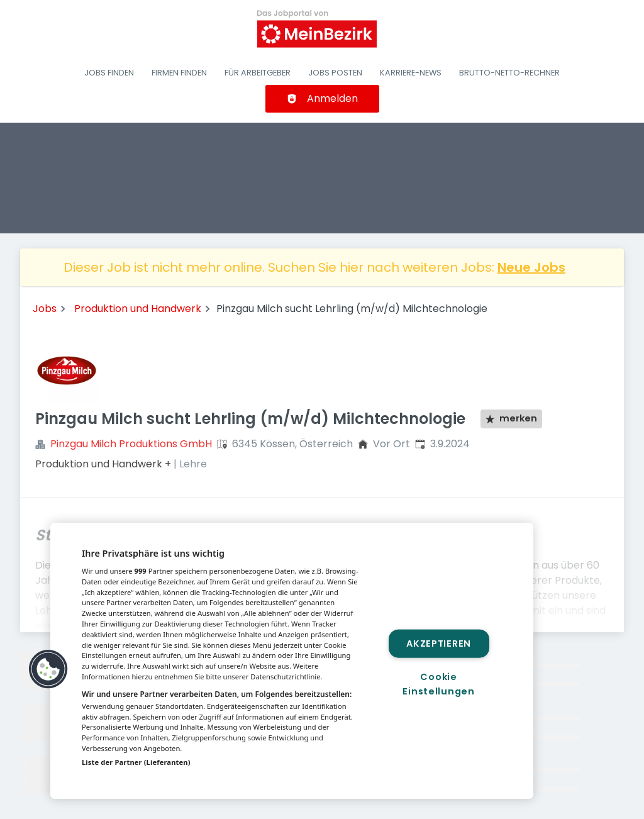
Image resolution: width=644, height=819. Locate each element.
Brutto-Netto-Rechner (509, 73)
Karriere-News (411, 73)
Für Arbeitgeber (258, 73)
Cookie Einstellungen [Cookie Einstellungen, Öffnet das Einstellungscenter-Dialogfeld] (438, 684)
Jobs (45, 309)
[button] (48, 669)
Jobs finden (109, 73)
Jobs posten (335, 73)
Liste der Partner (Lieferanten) (136, 762)
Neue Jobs (531, 267)
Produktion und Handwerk (138, 309)
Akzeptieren (439, 643)
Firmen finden (179, 73)
